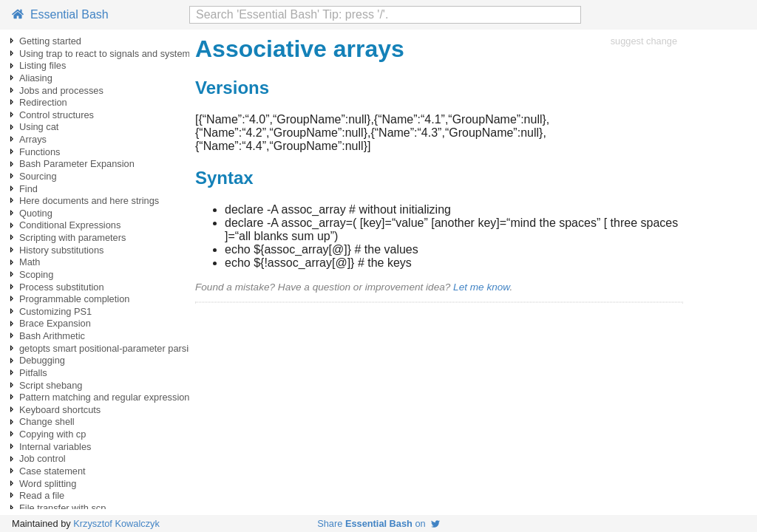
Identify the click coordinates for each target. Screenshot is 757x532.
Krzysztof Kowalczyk (116, 524)
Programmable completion (74, 299)
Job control (43, 458)
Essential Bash (60, 14)
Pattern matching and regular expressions (107, 397)
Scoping (36, 274)
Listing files (43, 65)
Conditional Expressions (70, 225)
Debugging (42, 360)
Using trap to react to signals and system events (120, 54)
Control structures (57, 115)
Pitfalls (33, 373)
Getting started (50, 41)
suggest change (644, 41)
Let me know (481, 287)
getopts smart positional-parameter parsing (109, 348)
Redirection (43, 102)
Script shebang (51, 385)
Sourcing (38, 176)
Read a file (42, 495)
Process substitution (62, 287)
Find (28, 189)
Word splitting (48, 484)
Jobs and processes (61, 91)
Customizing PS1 (55, 311)
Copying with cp (52, 434)
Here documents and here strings (89, 201)
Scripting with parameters (72, 238)
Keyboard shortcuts (60, 410)
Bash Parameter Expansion (77, 164)
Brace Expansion (55, 323)
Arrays (33, 139)
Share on (378, 524)
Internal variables (55, 447)
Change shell (47, 422)
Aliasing (36, 78)
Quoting (36, 213)
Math (30, 262)
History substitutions (62, 250)
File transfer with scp (62, 508)
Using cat (39, 127)
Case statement (52, 471)
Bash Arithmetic (52, 336)
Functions (40, 152)
